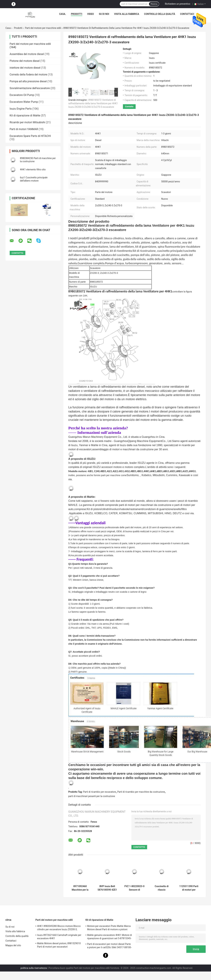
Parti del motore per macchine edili (43, 28)
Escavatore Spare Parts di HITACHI (30, 136)
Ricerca (154, 4)
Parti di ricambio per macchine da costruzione (141, 792)
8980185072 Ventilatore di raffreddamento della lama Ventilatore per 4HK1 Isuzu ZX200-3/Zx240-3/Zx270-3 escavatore (93, 103)
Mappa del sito (13, 945)
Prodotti (77, 14)
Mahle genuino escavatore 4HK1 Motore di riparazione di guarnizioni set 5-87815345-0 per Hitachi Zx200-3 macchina (110, 937)
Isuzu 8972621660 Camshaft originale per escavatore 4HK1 (59, 937)
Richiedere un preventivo (177, 4)
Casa (8, 28)
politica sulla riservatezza (34, 968)
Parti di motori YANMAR (24, 129)
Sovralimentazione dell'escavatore (30, 88)
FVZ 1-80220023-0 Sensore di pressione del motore (134, 888)
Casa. (63, 14)
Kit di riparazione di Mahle (25, 115)
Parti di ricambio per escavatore (100, 792)
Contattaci (187, 14)
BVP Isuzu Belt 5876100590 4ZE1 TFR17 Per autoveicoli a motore (107, 888)
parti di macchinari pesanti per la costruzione (92, 796)
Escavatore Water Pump (24, 102)
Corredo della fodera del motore (28, 75)
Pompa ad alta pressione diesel (28, 81)
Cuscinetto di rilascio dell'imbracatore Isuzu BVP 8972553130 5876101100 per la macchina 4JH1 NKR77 (162, 888)
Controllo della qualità (160, 14)
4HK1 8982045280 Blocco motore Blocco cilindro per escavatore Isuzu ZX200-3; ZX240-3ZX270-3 (59, 928)
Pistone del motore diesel (25, 61)
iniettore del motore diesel (25, 68)
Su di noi (104, 14)
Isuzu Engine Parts (21, 109)
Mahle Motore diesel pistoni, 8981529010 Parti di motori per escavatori (59, 945)
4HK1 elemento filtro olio (33, 170)
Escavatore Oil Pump (22, 95)
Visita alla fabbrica (127, 14)
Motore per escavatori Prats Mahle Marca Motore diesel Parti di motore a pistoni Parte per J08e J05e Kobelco (109, 928)
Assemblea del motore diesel (27, 54)
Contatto (129, 106)
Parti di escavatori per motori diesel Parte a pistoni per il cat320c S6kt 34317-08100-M (109, 946)
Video (91, 14)
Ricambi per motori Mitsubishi (27, 122)
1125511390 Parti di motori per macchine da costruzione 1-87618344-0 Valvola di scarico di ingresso (189, 888)
